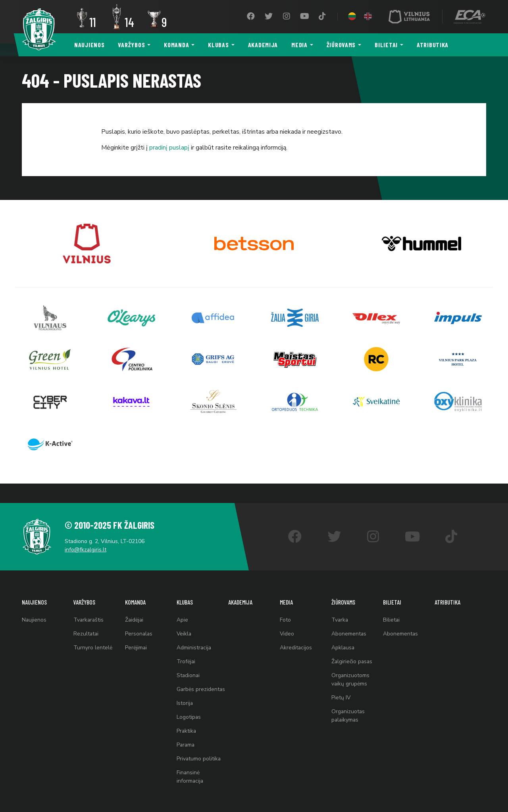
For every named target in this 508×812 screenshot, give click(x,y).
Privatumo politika (199, 758)
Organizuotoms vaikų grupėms (351, 666)
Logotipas (189, 714)
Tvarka (340, 603)
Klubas (218, 45)
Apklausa (343, 632)
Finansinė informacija (190, 777)
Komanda (176, 45)
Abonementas (349, 617)
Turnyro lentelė (93, 632)
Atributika (433, 45)
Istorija (185, 699)
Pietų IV (341, 684)
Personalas (139, 617)
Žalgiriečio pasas (352, 647)
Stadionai (189, 661)
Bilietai (386, 45)
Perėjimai (136, 632)
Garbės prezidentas (191, 680)
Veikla (184, 617)
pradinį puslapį (169, 148)
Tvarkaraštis (89, 603)
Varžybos (131, 45)
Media (299, 45)
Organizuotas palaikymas (348, 703)
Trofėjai (186, 647)
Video (287, 617)
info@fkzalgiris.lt (88, 531)
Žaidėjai (135, 603)
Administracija (194, 632)
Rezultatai (86, 617)
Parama (186, 743)
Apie (182, 603)
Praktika (187, 728)
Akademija (263, 45)
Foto (285, 603)
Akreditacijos (296, 632)
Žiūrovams (341, 45)
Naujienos (89, 45)
